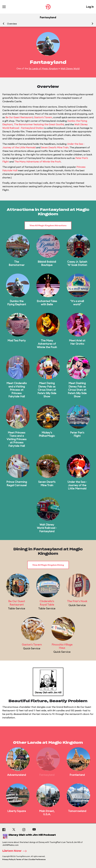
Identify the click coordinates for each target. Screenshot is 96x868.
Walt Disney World (70, 69)
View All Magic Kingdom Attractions (48, 225)
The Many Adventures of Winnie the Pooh (37, 162)
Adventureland (17, 775)
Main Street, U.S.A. (47, 813)
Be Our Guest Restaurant (19, 117)
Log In (90, 7)
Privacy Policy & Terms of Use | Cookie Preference (24, 859)
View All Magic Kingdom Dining (48, 565)
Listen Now (15, 851)
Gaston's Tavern (43, 117)
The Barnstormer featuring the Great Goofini (39, 124)
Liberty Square (17, 811)
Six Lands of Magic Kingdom (43, 69)
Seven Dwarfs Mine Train (55, 147)
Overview (12, 24)
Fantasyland (47, 775)
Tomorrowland (77, 811)
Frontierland (77, 775)
